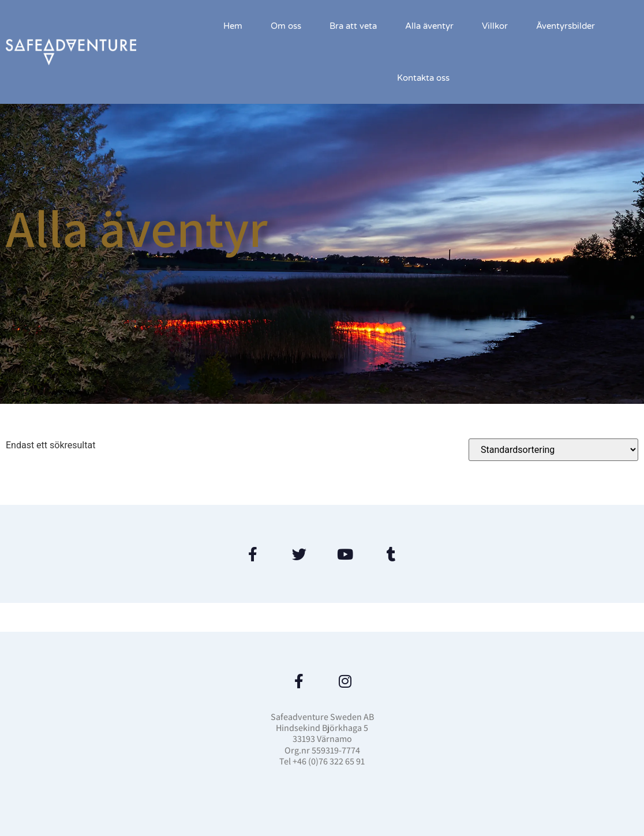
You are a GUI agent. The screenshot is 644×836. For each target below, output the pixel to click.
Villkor (495, 26)
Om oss (286, 26)
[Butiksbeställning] (553, 450)
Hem (233, 26)
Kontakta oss (423, 78)
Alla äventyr (429, 26)
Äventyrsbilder (566, 26)
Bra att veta (353, 26)
